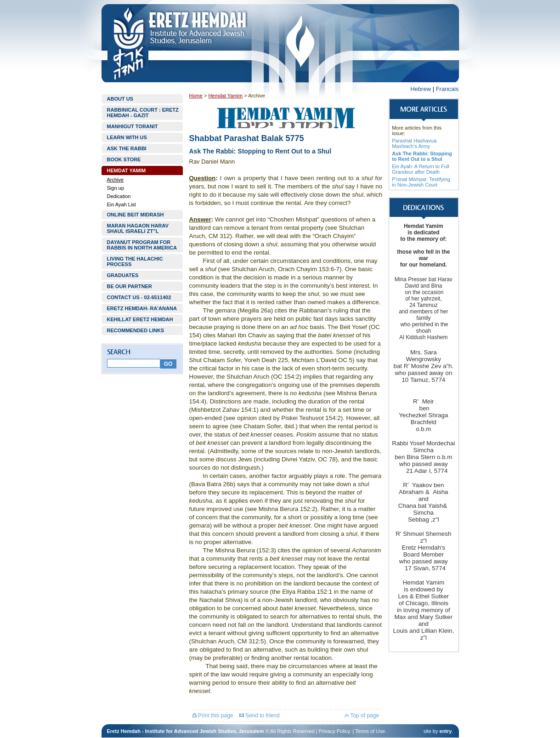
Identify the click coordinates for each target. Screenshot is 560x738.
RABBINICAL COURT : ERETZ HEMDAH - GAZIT (143, 113)
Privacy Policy (334, 731)
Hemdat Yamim (225, 96)
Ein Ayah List (122, 204)
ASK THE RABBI (127, 148)
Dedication (119, 196)
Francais (447, 89)
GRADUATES (123, 275)
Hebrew (421, 89)
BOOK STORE (124, 159)
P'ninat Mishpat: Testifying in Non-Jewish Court (421, 182)
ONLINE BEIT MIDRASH (136, 215)
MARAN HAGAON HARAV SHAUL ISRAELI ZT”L (138, 228)
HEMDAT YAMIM (127, 170)
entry (446, 731)
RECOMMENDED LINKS (136, 330)
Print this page (213, 715)
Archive (116, 180)
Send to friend (260, 715)
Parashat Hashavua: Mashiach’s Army (415, 143)
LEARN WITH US (127, 137)
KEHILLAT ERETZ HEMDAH (140, 319)
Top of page (362, 715)
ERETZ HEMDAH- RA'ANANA (142, 308)
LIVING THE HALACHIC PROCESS (135, 261)
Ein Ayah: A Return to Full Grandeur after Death (421, 169)
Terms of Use (370, 731)
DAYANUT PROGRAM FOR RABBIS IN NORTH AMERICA (142, 245)
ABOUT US (120, 99)
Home (196, 96)
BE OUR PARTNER (130, 286)
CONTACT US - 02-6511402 (139, 297)
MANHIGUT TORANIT (133, 126)
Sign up (116, 188)
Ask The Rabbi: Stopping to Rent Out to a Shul (422, 156)
